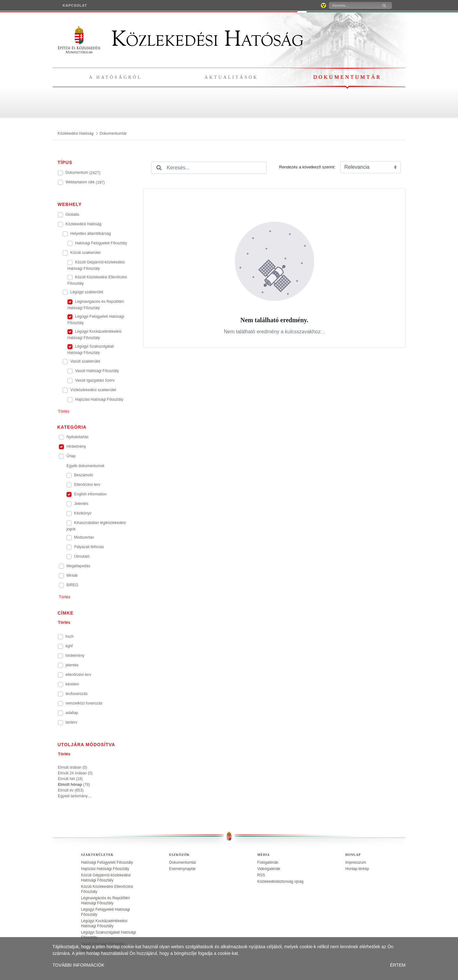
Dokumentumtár (347, 77)
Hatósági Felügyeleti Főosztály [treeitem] (107, 862)
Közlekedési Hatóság (181, 39)
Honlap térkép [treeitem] (357, 869)
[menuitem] (75, 5)
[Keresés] (353, 5)
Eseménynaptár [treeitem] (183, 869)
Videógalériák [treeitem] (269, 869)
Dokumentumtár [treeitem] (183, 862)
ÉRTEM (398, 965)
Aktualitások (231, 77)
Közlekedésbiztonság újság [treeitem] (280, 881)
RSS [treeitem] (261, 875)
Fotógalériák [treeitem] (268, 862)
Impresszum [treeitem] (356, 862)
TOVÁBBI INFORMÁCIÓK (78, 965)
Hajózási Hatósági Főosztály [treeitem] (105, 869)
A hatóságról (115, 77)
